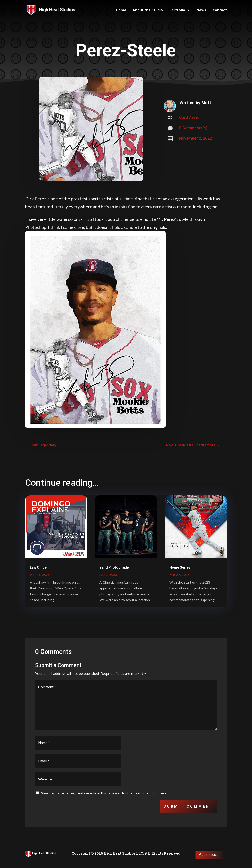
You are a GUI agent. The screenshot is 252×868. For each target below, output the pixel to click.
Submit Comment (189, 806)
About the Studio (148, 10)
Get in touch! (209, 855)
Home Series (180, 567)
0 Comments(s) (193, 128)
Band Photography (115, 567)
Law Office (38, 567)
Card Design (190, 117)
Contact (220, 10)
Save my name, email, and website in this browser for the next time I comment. (104, 793)
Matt (206, 103)
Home (121, 10)
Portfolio (177, 10)
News (201, 10)
